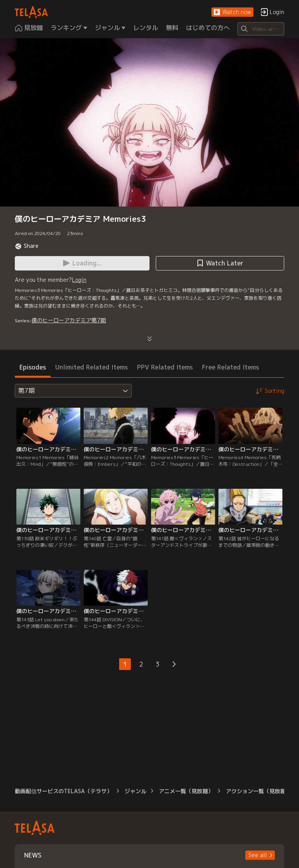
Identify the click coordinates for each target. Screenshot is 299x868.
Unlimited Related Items (91, 367)
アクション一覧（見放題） (259, 791)
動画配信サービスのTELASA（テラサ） (63, 791)
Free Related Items (230, 367)
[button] (232, 12)
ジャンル (135, 791)
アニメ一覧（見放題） (186, 791)
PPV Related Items (165, 367)
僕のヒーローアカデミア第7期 (69, 320)
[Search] (261, 29)
